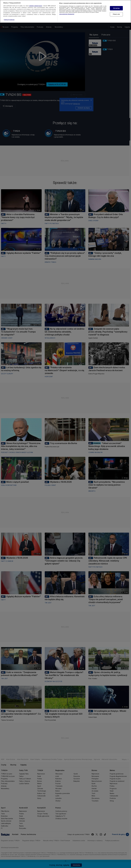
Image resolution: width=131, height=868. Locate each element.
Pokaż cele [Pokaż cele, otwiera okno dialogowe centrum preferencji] (116, 14)
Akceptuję (116, 8)
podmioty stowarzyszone (36, 6)
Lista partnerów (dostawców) (67, 14)
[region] (65, 11)
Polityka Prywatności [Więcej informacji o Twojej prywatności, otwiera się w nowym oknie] (9, 20)
